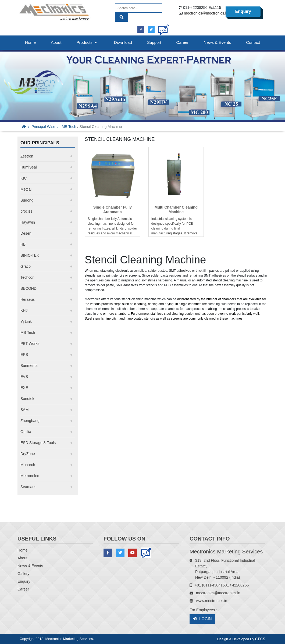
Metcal (26, 189)
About (56, 42)
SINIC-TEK (30, 255)
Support (154, 42)
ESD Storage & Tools (38, 443)
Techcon (27, 277)
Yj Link (26, 321)
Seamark (28, 487)
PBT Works (30, 344)
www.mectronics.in (212, 601)
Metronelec (30, 476)
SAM (24, 410)
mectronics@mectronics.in (206, 13)
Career (183, 42)
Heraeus (28, 299)
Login (202, 619)
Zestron (27, 156)
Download (123, 42)
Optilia (26, 432)
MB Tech (69, 127)
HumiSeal (29, 167)
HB (23, 244)
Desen (26, 233)
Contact (253, 42)
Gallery (23, 574)
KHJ (24, 310)
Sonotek (27, 399)
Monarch (28, 465)
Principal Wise (43, 127)
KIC (24, 178)
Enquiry (243, 11)
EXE (24, 388)
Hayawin (28, 222)
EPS (24, 355)
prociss (26, 211)
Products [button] (87, 42)
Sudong (27, 200)
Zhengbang (30, 421)
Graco (26, 266)
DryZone (28, 454)
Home (30, 42)
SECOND (28, 288)
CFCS (260, 639)
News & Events (217, 42)
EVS (24, 377)
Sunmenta (29, 366)
